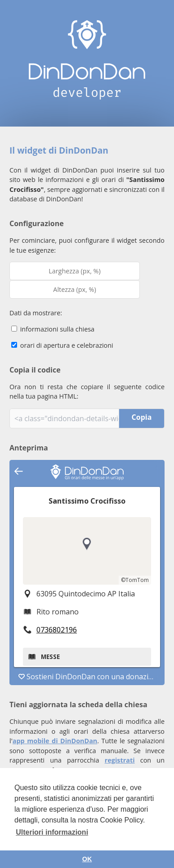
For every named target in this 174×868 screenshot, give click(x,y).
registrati (120, 760)
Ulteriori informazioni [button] (52, 832)
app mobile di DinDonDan (55, 741)
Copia (142, 417)
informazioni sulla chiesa (53, 329)
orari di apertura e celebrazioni (62, 345)
